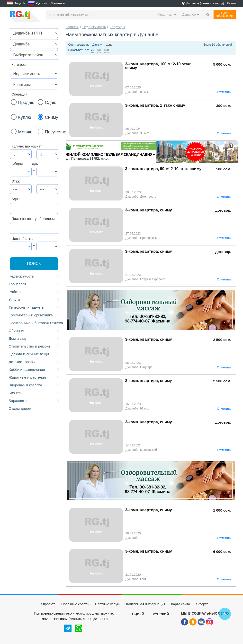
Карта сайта (180, 604)
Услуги (34, 300)
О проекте (47, 604)
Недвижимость (34, 276)
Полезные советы (75, 604)
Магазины (58, 3)
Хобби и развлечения (34, 370)
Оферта (202, 604)
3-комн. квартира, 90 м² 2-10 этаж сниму (163, 169)
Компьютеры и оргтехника (34, 315)
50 (99, 50)
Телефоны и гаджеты (34, 307)
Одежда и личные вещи (34, 354)
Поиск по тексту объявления (34, 219)
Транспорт (34, 284)
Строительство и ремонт (34, 346)
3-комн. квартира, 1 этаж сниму (155, 105)
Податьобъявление (225, 14)
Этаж (16, 181)
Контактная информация (146, 604)
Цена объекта (23, 239)
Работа (34, 292)
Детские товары (34, 362)
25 (93, 50)
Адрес (17, 199)
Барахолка (34, 401)
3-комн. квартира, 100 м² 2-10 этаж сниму (158, 66)
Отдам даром (20, 408)
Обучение (34, 331)
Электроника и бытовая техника (35, 323)
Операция (20, 94)
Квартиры (117, 27)
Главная (72, 27)
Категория (20, 65)
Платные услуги (108, 604)
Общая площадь (25, 164)
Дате (97, 45)
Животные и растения (34, 377)
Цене (109, 45)
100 (106, 50)
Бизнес (34, 393)
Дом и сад (34, 339)
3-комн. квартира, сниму (149, 210)
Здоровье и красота (34, 385)
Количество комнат (27, 146)
